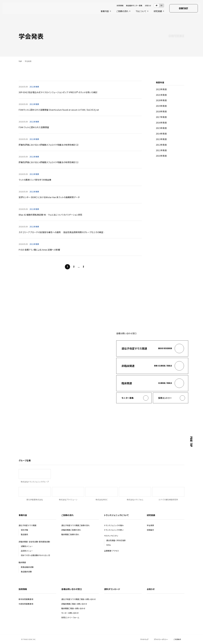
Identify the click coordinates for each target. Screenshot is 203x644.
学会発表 (150, 525)
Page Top (191, 442)
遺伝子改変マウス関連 (28, 525)
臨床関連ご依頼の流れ (70, 534)
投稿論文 (150, 530)
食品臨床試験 (26, 572)
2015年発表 (161, 128)
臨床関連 (22, 562)
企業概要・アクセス (111, 551)
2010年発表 (161, 156)
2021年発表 (161, 95)
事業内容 (105, 11)
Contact (184, 8)
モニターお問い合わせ (70, 613)
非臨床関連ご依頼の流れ (71, 530)
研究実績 (158, 11)
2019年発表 (161, 106)
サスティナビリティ (111, 536)
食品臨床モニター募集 (134, 6)
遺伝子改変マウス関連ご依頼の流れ (75, 525)
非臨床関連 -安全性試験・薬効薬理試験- (35, 542)
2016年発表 (161, 123)
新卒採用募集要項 (26, 599)
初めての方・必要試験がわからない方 (35, 555)
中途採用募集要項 (26, 604)
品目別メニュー (27, 551)
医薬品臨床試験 (27, 567)
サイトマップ (144, 639)
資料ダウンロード (112, 589)
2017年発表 (161, 117)
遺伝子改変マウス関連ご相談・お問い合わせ (79, 599)
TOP (20, 61)
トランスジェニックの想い (114, 530)
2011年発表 (161, 150)
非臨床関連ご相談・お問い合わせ (74, 604)
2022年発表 (161, 89)
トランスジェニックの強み (114, 525)
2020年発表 (161, 100)
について (141, 11)
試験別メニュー (27, 546)
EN (161, 5)
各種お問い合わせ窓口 (72, 589)
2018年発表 (161, 111)
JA (157, 5)
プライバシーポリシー (161, 639)
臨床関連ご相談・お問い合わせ (73, 608)
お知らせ (148, 6)
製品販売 (24, 534)
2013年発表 (161, 139)
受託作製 (24, 530)
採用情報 (120, 6)
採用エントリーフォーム (70, 617)
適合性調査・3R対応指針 (116, 540)
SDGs (109, 545)
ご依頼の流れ (122, 11)
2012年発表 (161, 145)
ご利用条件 (177, 639)
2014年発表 (161, 134)
